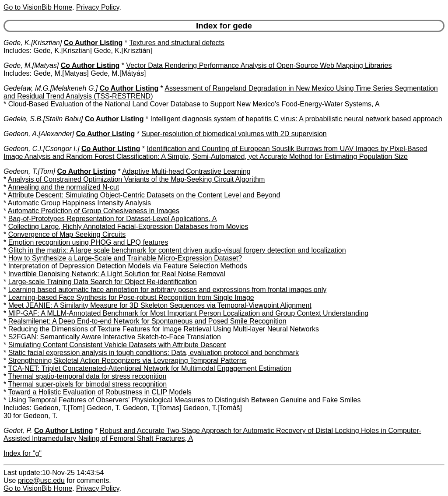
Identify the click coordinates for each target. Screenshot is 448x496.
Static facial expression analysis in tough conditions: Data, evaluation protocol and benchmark (154, 353)
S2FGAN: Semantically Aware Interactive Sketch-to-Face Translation (115, 337)
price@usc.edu (41, 480)
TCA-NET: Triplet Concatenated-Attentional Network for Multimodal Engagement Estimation (149, 368)
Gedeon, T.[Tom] (29, 171)
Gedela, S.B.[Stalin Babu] (43, 119)
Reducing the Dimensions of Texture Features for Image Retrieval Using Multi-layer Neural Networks (164, 329)
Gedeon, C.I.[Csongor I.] (41, 149)
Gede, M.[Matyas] (31, 65)
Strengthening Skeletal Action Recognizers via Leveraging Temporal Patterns (128, 361)
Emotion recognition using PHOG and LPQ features (88, 242)
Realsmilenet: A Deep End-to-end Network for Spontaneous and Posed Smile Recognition (147, 321)
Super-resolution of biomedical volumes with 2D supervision (234, 134)
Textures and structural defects (177, 43)
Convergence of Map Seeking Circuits (67, 234)
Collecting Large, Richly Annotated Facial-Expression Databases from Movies (128, 227)
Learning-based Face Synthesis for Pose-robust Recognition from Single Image (131, 297)
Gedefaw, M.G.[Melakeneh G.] (51, 88)
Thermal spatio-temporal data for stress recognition (87, 376)
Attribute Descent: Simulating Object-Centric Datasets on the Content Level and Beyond (144, 195)
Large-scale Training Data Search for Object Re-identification (103, 282)
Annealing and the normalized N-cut (63, 187)
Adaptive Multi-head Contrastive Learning (186, 171)
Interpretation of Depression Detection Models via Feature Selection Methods (128, 266)
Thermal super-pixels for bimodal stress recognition (87, 384)
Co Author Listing (93, 43)
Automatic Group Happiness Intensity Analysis (79, 203)
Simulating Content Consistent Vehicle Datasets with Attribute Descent (117, 345)
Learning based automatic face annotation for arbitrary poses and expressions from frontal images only (168, 290)
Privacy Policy (98, 7)
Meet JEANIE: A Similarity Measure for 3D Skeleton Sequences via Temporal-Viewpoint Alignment (160, 305)
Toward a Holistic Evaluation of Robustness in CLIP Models (100, 392)
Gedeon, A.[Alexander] (39, 134)
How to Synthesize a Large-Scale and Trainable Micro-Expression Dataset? (125, 258)
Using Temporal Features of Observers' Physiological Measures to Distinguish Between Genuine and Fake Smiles (185, 400)
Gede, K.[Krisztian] (33, 43)
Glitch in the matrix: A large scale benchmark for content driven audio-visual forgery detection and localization (177, 250)
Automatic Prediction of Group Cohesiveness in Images (94, 211)
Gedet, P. (18, 431)
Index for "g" (23, 453)
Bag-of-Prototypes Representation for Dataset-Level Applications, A (113, 219)
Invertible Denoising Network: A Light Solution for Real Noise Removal (117, 274)
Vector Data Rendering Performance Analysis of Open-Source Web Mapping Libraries (259, 65)
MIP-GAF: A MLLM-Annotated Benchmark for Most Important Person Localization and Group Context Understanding (189, 313)
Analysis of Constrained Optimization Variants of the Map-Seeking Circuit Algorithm (136, 179)
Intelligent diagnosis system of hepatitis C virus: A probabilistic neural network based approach (296, 119)
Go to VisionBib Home (38, 7)
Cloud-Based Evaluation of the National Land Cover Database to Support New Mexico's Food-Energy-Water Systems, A (194, 104)
